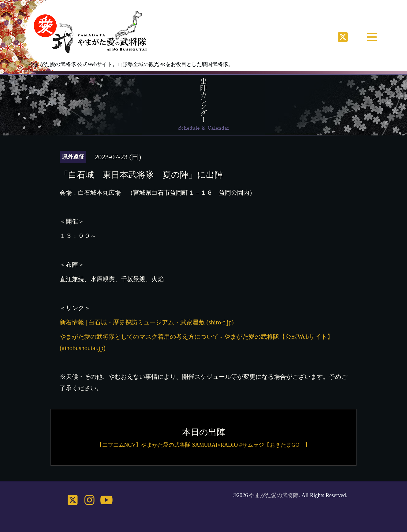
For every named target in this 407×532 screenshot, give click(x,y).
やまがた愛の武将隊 (274, 495)
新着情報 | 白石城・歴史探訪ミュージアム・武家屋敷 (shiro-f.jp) (147, 322)
